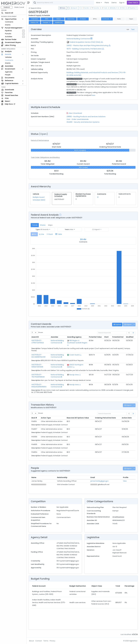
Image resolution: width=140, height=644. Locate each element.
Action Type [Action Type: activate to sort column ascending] (46, 418)
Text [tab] (133, 29)
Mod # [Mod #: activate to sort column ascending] (34, 418)
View (70, 113)
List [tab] (128, 29)
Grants (8, 25)
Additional (59, 22)
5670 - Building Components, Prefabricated (84, 49)
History (35, 22)
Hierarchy (71, 19)
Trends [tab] (35, 225)
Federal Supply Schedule (61, 195)
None (69, 56)
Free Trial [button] (133, 3)
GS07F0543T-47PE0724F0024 (38, 342)
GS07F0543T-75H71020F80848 (38, 376)
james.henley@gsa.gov (100, 481)
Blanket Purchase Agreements (83, 195)
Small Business (118, 517)
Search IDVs (35, 8)
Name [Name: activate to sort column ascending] (34, 477)
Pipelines (8, 31)
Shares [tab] (43, 225)
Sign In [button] (122, 3)
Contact (39, 641)
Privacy (52, 641)
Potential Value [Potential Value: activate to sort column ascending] (95, 337)
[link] (133, 333)
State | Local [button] (19, 7)
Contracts (9, 22)
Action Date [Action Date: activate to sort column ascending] (127, 418)
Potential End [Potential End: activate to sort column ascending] (118, 337)
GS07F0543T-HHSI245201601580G (39, 386)
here (93, 95)
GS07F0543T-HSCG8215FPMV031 (38, 356)
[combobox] (65, 3)
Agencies (9, 72)
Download (78, 113)
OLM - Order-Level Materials (78, 119)
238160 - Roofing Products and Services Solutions (86, 117)
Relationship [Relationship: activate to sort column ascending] (62, 477)
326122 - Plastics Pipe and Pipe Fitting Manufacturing (87, 45)
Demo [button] (114, 3)
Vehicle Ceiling (37, 69)
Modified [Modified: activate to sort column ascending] (130, 337)
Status (59, 19)
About (31, 641)
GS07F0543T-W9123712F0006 (37, 366)
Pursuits (8, 34)
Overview (35, 19)
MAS (47, 19)
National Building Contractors (78, 39)
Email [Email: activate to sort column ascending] (93, 477)
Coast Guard (74, 355)
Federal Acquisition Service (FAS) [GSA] (85, 42)
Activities (9, 37)
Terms (46, 641)
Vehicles (8, 57)
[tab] (34, 234)
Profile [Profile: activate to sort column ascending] (126, 477)
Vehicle (36, 194)
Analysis (83, 19)
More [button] (98, 3)
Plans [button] (107, 3)
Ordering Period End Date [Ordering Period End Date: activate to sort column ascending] (105, 418)
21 (98, 197)
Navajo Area (74, 375)
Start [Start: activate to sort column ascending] (106, 337)
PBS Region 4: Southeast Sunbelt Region (77, 342)
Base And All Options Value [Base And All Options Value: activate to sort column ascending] (78, 418)
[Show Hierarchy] (102, 42)
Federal (7, 7)
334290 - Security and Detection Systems (83, 122)
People (8, 75)
